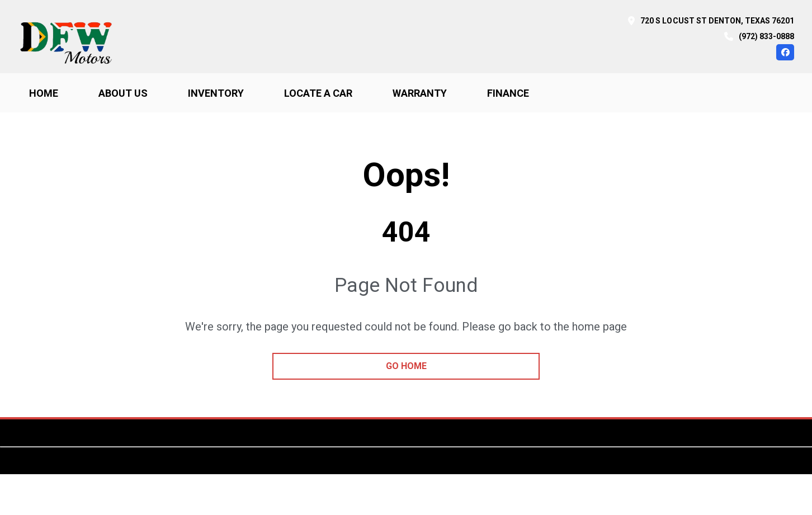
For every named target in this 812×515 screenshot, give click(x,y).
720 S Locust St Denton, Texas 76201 (717, 21)
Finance (508, 93)
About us (123, 93)
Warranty (420, 93)
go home (406, 366)
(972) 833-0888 (766, 36)
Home (44, 93)
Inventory (216, 93)
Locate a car (318, 93)
